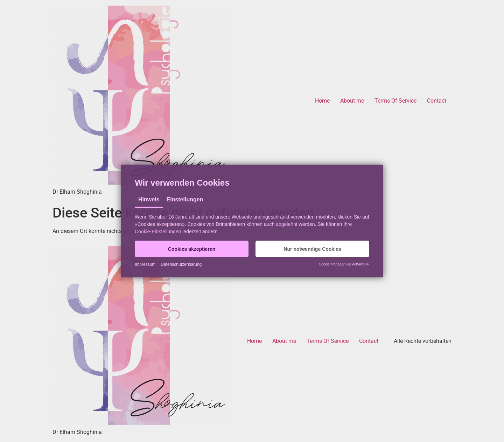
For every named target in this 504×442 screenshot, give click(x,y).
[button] (192, 249)
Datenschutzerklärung (181, 264)
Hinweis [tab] (149, 199)
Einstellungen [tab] (185, 199)
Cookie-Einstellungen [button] (158, 232)
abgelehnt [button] (287, 224)
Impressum (145, 264)
